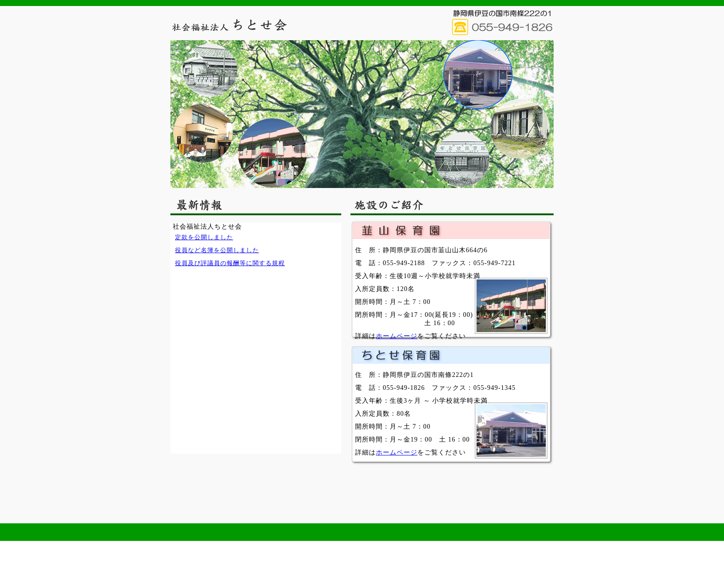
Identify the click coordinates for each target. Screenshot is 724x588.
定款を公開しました (204, 237)
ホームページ (397, 336)
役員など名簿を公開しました (217, 250)
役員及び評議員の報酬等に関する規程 (230, 263)
